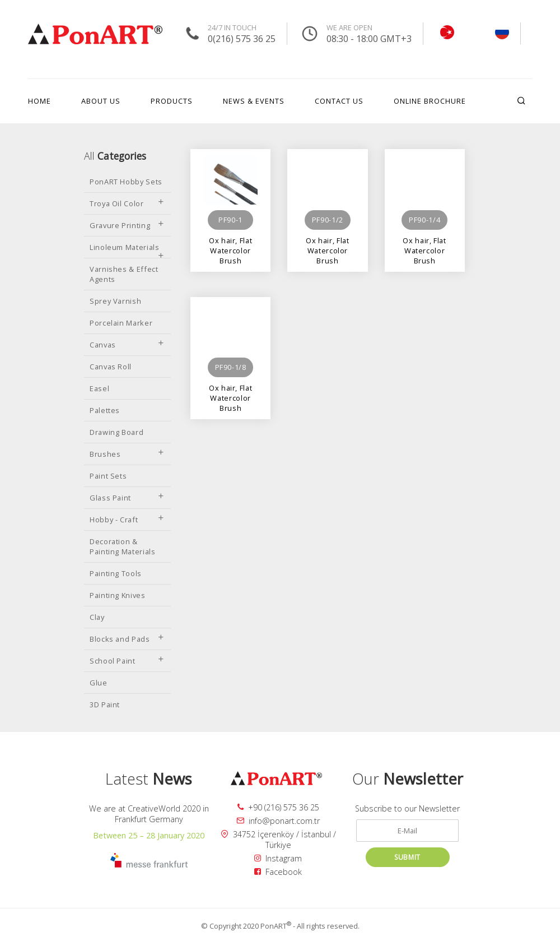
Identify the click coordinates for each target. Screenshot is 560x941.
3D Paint (105, 704)
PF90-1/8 (231, 367)
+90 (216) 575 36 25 (278, 807)
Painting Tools (116, 573)
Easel (99, 388)
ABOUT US (101, 101)
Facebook (278, 872)
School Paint (127, 661)
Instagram (278, 858)
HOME (39, 101)
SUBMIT (407, 857)
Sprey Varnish (115, 301)
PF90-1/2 (328, 220)
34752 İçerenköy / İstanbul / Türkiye (278, 840)
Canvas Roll (111, 367)
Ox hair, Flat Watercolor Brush (230, 245)
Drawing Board (116, 432)
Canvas (127, 345)
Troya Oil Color (127, 203)
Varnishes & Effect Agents (124, 274)
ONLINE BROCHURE (430, 101)
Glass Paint (127, 498)
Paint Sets (108, 476)
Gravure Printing (127, 225)
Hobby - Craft (127, 520)
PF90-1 (230, 220)
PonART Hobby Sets (126, 182)
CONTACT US (339, 101)
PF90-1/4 (424, 220)
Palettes (105, 410)
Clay (97, 617)
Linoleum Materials (127, 250)
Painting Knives (118, 595)
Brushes (127, 454)
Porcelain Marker (121, 323)
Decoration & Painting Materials (123, 546)
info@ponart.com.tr (278, 821)
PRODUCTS (172, 101)
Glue (99, 683)
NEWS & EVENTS (254, 101)
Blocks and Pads (127, 639)
